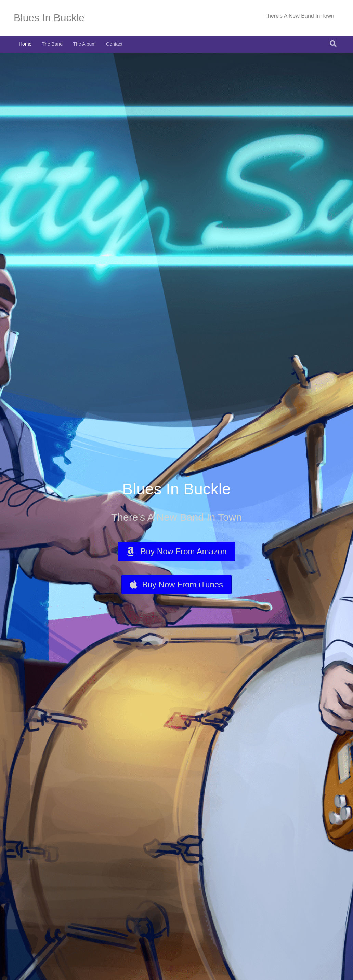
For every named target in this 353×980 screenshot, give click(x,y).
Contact (114, 44)
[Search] (333, 44)
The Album (84, 44)
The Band (52, 44)
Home (25, 44)
